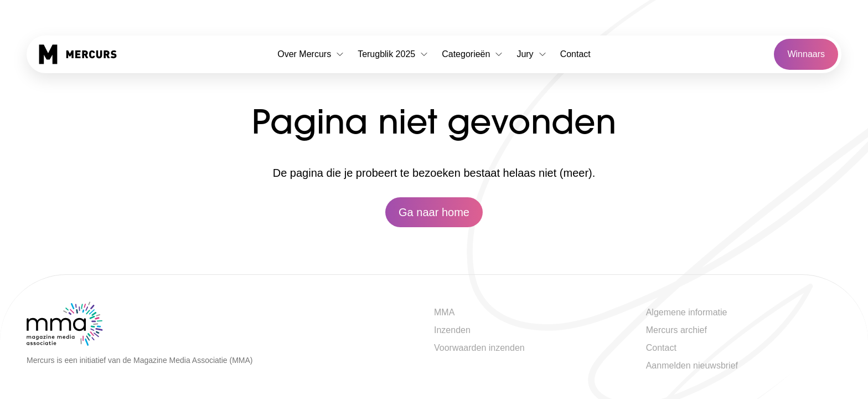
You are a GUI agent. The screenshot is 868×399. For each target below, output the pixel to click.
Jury (531, 54)
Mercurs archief (676, 330)
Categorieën (472, 54)
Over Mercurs (311, 54)
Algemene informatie (687, 312)
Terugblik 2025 (393, 54)
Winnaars (806, 54)
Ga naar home (434, 212)
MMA (444, 312)
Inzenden (452, 330)
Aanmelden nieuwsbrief (692, 365)
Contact (575, 54)
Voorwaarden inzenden (479, 348)
